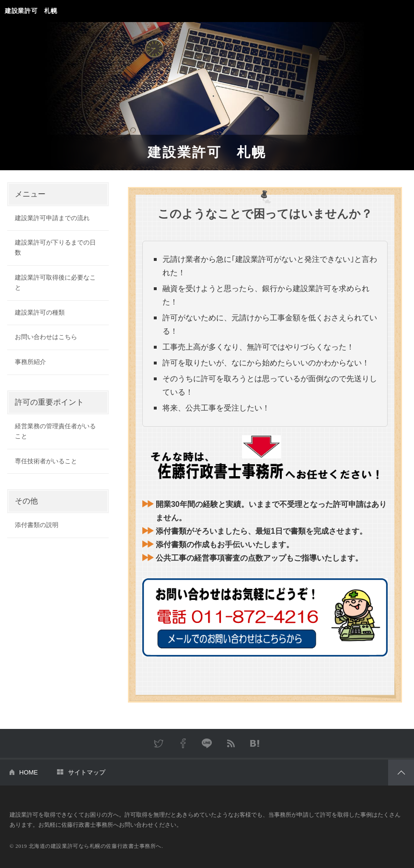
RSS (231, 743)
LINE (207, 743)
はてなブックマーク (255, 743)
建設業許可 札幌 (31, 11)
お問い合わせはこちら (46, 337)
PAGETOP (401, 773)
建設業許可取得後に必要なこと (55, 282)
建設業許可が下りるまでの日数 (55, 247)
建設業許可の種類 (40, 312)
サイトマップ (87, 772)
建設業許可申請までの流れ (52, 218)
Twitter (159, 743)
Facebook (183, 743)
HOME (29, 772)
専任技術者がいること (46, 461)
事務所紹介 (30, 362)
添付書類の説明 (37, 525)
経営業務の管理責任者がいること (55, 431)
